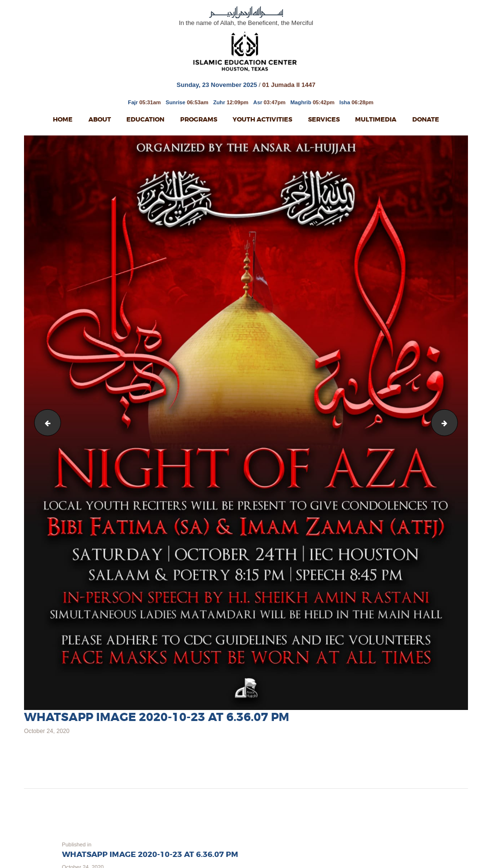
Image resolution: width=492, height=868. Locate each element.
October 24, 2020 (47, 731)
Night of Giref (45, 422)
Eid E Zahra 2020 (454, 422)
